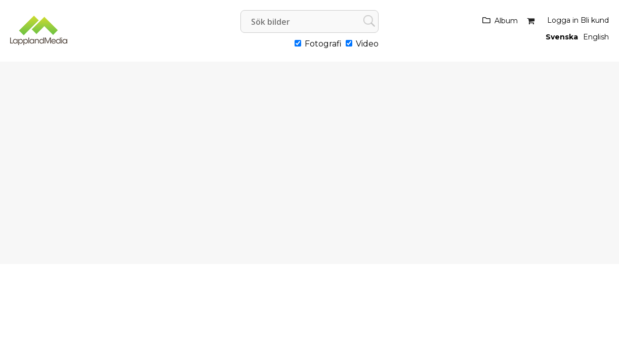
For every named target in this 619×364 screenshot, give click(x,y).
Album (506, 21)
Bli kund (595, 20)
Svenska (562, 37)
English (596, 37)
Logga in (563, 20)
